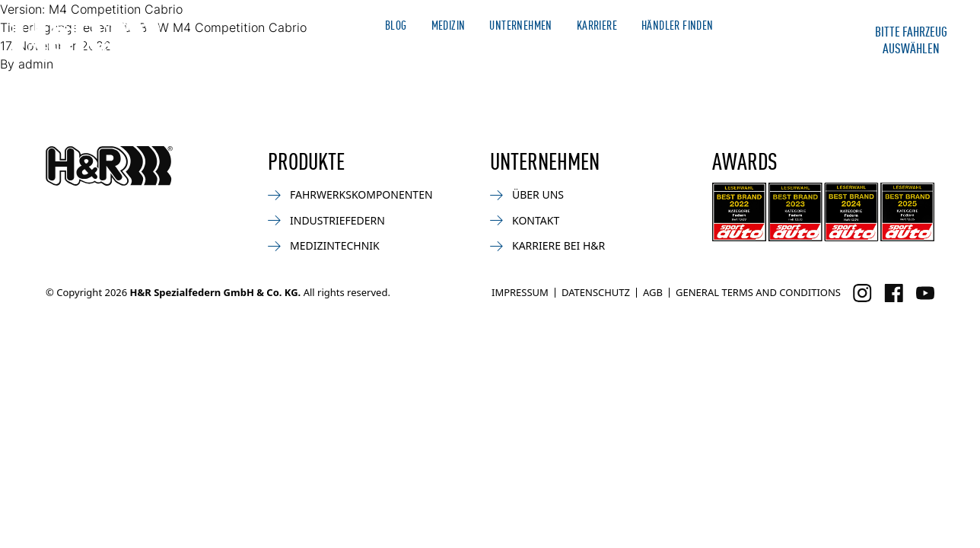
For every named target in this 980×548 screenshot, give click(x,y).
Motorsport (493, 52)
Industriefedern (326, 220)
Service (721, 52)
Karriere (597, 25)
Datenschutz (596, 292)
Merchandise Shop (780, 25)
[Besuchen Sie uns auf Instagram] (862, 293)
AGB (653, 292)
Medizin (449, 25)
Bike (571, 52)
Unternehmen (520, 25)
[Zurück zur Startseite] (109, 166)
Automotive (331, 52)
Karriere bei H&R (547, 245)
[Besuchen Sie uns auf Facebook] (894, 293)
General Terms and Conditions (758, 292)
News (411, 52)
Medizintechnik (324, 245)
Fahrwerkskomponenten (350, 194)
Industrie (641, 52)
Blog (396, 25)
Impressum (520, 292)
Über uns (527, 194)
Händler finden (678, 25)
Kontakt (796, 52)
